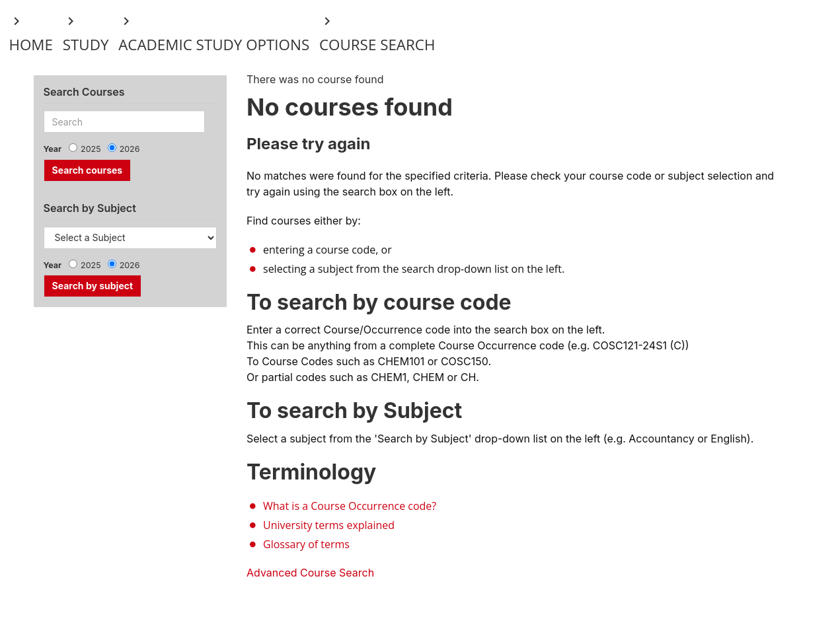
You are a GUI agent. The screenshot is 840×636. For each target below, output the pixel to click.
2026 (130, 149)
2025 (91, 149)
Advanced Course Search (310, 573)
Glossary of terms (306, 544)
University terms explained (329, 525)
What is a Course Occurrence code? (350, 506)
